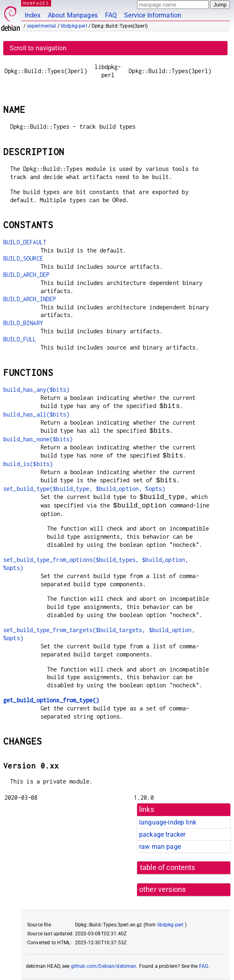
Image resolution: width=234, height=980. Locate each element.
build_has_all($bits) (36, 414)
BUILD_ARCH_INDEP (30, 299)
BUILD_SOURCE (23, 258)
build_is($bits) (28, 464)
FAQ (111, 15)
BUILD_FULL (20, 339)
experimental (42, 26)
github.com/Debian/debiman (104, 966)
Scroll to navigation (38, 48)
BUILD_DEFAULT (25, 242)
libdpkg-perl (74, 26)
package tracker (162, 834)
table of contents (168, 868)
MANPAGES (36, 3)
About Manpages (73, 15)
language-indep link (168, 822)
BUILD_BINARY (23, 323)
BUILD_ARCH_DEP (26, 275)
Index (33, 15)
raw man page (160, 847)
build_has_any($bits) (36, 390)
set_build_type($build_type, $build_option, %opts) (84, 489)
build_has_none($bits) (38, 439)
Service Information (153, 15)
